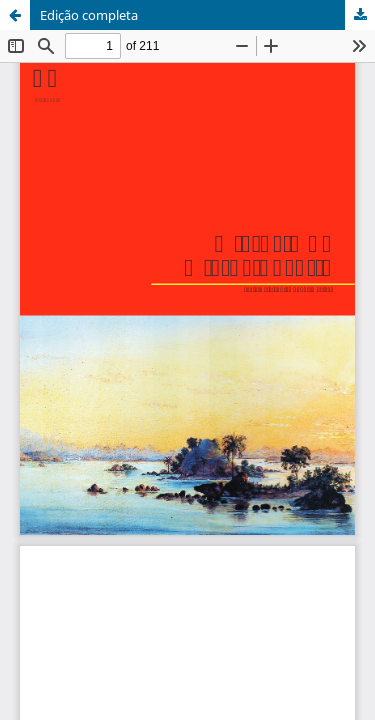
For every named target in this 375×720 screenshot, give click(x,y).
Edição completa (89, 15)
